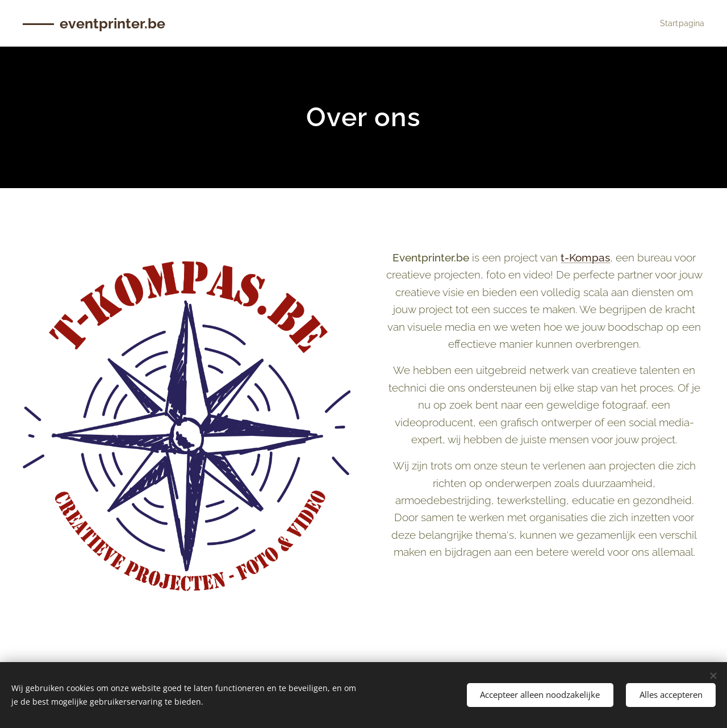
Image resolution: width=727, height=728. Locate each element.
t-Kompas (586, 257)
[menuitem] (679, 23)
